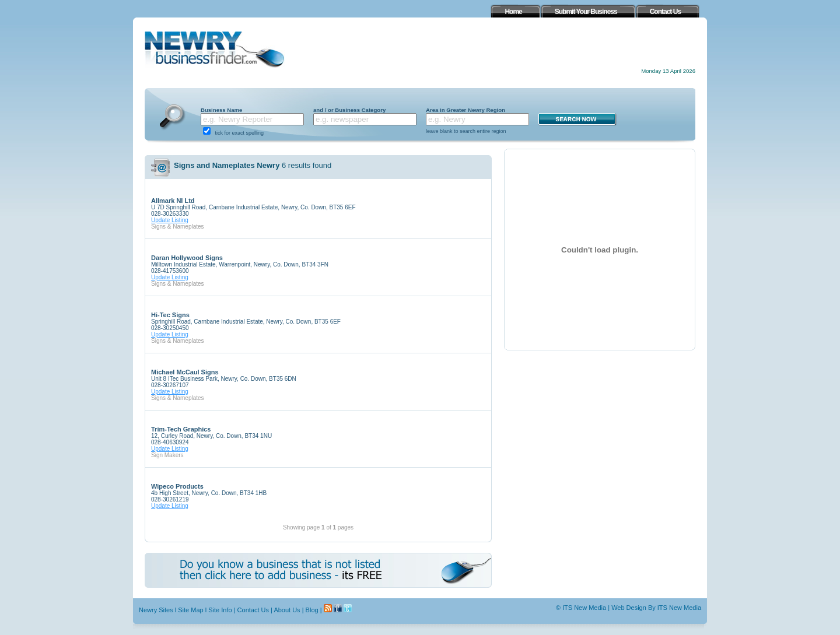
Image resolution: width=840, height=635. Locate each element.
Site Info (220, 610)
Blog (312, 610)
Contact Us (253, 610)
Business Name (221, 110)
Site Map (190, 610)
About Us (287, 610)
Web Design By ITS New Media (656, 608)
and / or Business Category (349, 110)
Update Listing (170, 220)
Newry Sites (156, 610)
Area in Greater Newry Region (466, 110)
